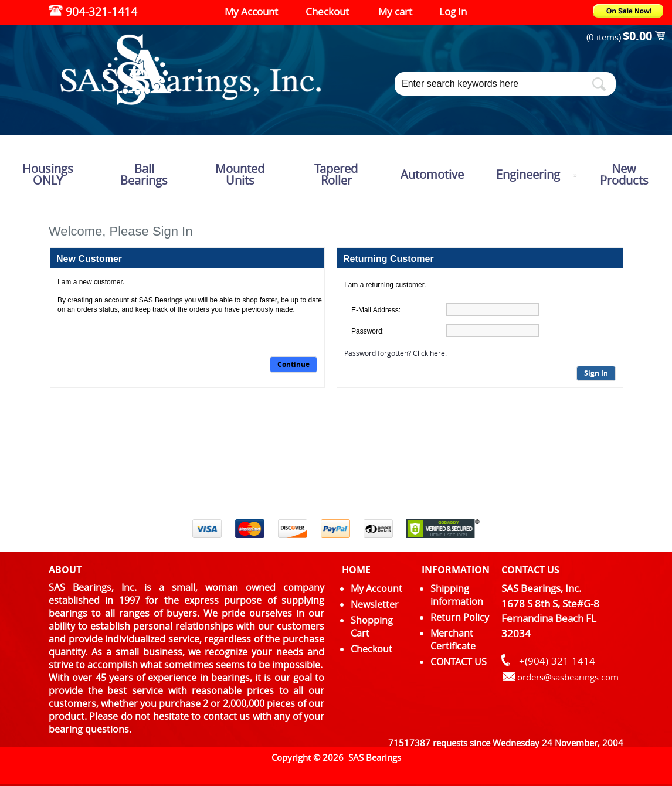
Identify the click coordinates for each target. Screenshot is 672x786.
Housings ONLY (48, 174)
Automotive (432, 174)
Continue (293, 364)
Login (616, 176)
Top (566, 176)
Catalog (590, 176)
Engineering (528, 174)
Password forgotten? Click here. (396, 353)
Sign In (596, 373)
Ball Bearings (144, 174)
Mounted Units (240, 174)
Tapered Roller (336, 174)
